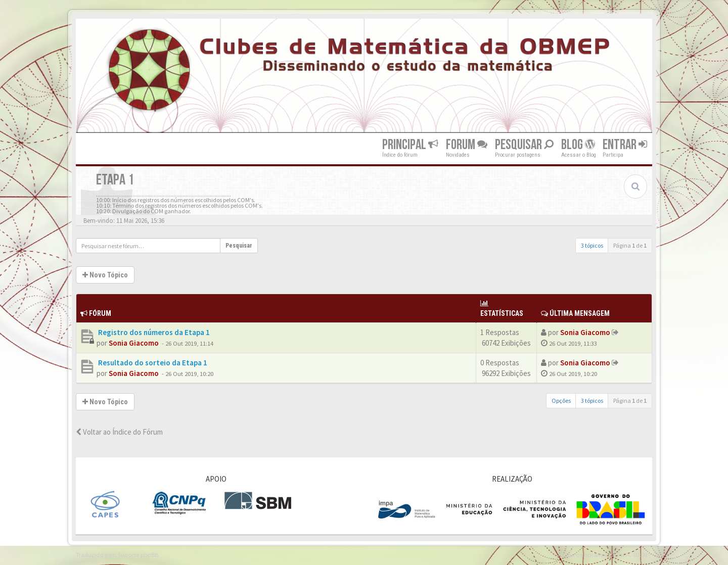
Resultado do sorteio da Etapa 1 (152, 363)
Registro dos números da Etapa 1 (153, 332)
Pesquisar (524, 145)
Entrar (625, 145)
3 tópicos (592, 245)
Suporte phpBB (138, 554)
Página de (630, 245)
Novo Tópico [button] (105, 275)
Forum (467, 145)
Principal (410, 145)
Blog (578, 145)
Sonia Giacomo (134, 343)
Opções (561, 401)
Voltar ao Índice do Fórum (119, 432)
